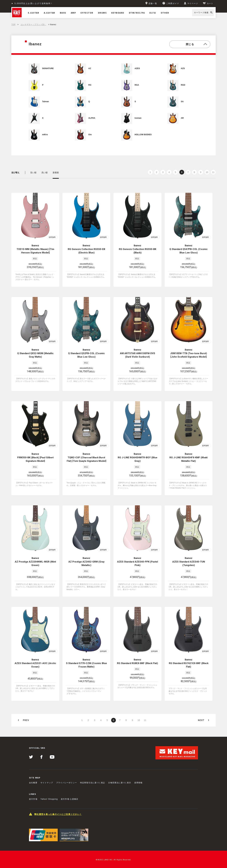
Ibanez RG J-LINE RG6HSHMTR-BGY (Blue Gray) (138, 452)
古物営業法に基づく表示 (120, 770)
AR (182, 118)
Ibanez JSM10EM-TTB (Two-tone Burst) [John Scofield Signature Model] (189, 351)
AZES (137, 68)
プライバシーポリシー (67, 770)
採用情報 (138, 770)
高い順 (45, 173)
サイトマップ (47, 770)
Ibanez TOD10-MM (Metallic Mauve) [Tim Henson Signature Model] (35, 249)
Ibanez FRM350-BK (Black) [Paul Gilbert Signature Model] (35, 452)
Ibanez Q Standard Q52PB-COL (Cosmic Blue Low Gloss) (86, 351)
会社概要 (33, 770)
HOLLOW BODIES (143, 135)
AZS (183, 68)
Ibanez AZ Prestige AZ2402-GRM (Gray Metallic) (86, 554)
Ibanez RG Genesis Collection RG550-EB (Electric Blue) (86, 249)
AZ (90, 68)
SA (182, 102)
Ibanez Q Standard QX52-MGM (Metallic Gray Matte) (35, 351)
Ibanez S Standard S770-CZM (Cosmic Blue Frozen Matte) (86, 653)
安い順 (33, 173)
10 (207, 172)
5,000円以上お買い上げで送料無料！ (34, 3)
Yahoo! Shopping (49, 786)
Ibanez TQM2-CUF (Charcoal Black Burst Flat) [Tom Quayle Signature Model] (86, 452)
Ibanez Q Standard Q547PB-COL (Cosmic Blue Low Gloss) (189, 249)
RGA (137, 85)
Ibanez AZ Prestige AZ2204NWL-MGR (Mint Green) (35, 554)
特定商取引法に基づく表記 (93, 770)
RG (90, 85)
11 (213, 172)
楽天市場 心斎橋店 (70, 786)
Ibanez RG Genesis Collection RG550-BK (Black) (138, 249)
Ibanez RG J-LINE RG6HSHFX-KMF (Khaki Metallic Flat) (189, 452)
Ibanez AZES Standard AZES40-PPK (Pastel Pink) (138, 554)
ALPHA (92, 118)
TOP (13, 25)
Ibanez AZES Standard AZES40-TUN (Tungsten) (189, 554)
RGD (183, 85)
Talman (45, 102)
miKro (45, 135)
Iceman (138, 118)
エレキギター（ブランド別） (33, 25)
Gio (90, 135)
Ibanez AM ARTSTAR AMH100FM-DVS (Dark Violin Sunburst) (138, 351)
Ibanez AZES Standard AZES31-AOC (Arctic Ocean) (35, 653)
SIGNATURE (48, 68)
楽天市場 (33, 786)
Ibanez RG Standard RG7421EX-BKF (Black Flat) (189, 653)
